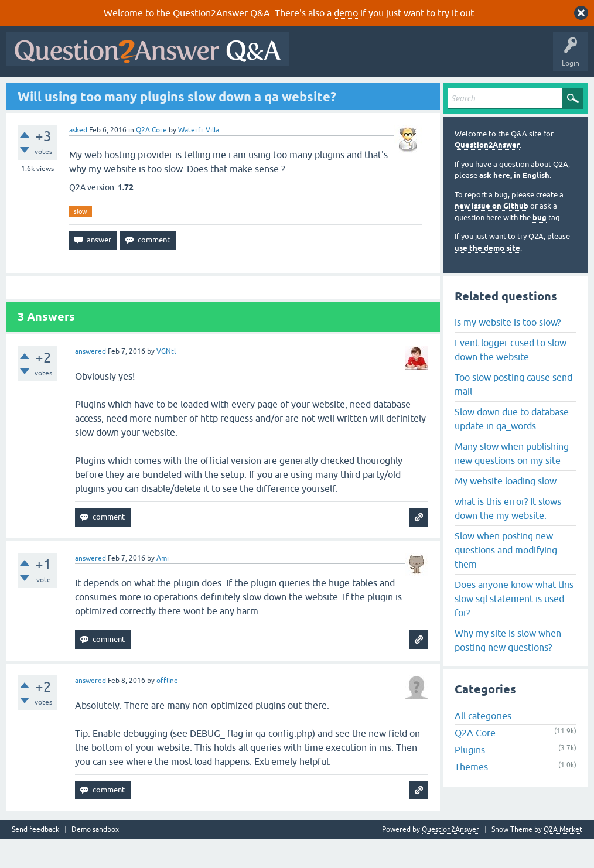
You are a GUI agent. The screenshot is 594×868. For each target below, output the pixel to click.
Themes (471, 795)
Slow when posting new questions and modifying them (506, 578)
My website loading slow (506, 509)
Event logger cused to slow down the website (511, 378)
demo (346, 13)
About (371, 92)
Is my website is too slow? (508, 350)
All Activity (30, 92)
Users (243, 92)
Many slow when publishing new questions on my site (512, 481)
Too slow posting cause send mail (513, 412)
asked (78, 158)
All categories (483, 744)
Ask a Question (292, 92)
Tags (207, 92)
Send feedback (35, 858)
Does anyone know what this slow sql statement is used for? (514, 627)
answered (91, 380)
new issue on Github (491, 235)
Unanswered (162, 92)
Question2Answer (487, 174)
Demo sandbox (95, 858)
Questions (76, 92)
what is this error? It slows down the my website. (508, 536)
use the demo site (487, 276)
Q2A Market (563, 858)
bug (540, 246)
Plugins (470, 778)
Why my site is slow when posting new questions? (508, 668)
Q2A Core (151, 158)
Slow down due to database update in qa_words (512, 447)
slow (81, 240)
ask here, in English (514, 204)
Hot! (117, 92)
